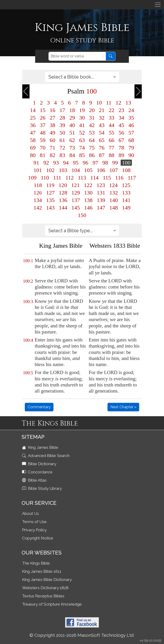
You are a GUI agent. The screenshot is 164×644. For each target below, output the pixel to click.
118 (38, 185)
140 (114, 200)
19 (82, 110)
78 (121, 148)
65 (102, 140)
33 (112, 118)
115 (107, 178)
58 (33, 140)
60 (52, 140)
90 (131, 155)
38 (52, 125)
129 (76, 193)
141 (126, 200)
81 (43, 155)
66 (112, 140)
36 (33, 125)
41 (82, 125)
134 (38, 200)
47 (33, 133)
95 (76, 163)
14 (33, 110)
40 (72, 125)
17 (62, 110)
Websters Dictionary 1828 (45, 588)
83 (62, 155)
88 (112, 155)
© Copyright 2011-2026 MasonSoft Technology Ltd (82, 635)
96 (86, 163)
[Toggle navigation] (158, 5)
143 (50, 208)
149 (126, 208)
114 (95, 178)
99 (115, 163)
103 (63, 170)
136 (63, 200)
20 (92, 110)
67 (121, 140)
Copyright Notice (38, 538)
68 (131, 140)
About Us (30, 513)
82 (52, 155)
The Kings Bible (36, 563)
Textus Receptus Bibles (43, 596)
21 (102, 110)
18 (72, 110)
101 (38, 170)
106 (101, 170)
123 (101, 185)
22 (112, 110)
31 (92, 118)
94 (66, 163)
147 (101, 208)
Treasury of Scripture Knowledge (52, 604)
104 (76, 170)
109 (32, 178)
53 (92, 133)
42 (92, 125)
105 (88, 170)
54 (102, 133)
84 (72, 155)
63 (82, 140)
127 (50, 193)
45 (121, 125)
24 (131, 110)
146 (88, 208)
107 (114, 170)
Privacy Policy (34, 530)
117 (132, 178)
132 (114, 193)
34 (121, 118)
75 (92, 148)
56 (121, 133)
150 (82, 215)
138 (88, 200)
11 (109, 103)
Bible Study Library (42, 488)
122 (88, 185)
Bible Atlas (35, 480)
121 (75, 185)
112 (69, 178)
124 (113, 185)
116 (119, 178)
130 (88, 193)
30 (82, 118)
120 (63, 185)
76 (102, 148)
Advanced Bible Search (46, 456)
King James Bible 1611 (42, 571)
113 (82, 178)
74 (82, 148)
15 (43, 110)
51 (72, 133)
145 (76, 208)
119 (50, 185)
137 (76, 200)
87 (102, 155)
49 (52, 133)
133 (126, 193)
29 (72, 118)
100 (126, 163)
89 (121, 155)
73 (72, 148)
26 (43, 118)
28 (62, 118)
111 (57, 178)
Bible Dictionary (40, 464)
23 (121, 110)
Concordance (38, 472)
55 (112, 133)
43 (102, 125)
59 (43, 140)
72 (62, 148)
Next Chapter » (123, 407)
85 (82, 155)
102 (50, 170)
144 (63, 208)
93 (56, 163)
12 (119, 103)
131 (101, 193)
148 (114, 208)
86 (92, 155)
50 (62, 133)
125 (126, 185)
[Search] (77, 56)
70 (43, 148)
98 (105, 163)
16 (52, 110)
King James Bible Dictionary (47, 580)
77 (112, 148)
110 (45, 178)
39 (62, 125)
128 (63, 193)
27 (52, 118)
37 (43, 125)
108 (126, 170)
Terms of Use (34, 522)
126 (38, 193)
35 (131, 118)
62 (72, 140)
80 (33, 155)
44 (112, 125)
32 (102, 118)
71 (52, 148)
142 (38, 208)
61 (62, 140)
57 (131, 133)
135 (50, 200)
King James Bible (41, 447)
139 (101, 200)
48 (43, 133)
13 (128, 103)
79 (131, 148)
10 (99, 103)
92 (46, 163)
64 (92, 140)
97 (95, 163)
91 (36, 163)
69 (33, 148)
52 (82, 133)
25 (33, 118)
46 (131, 125)
